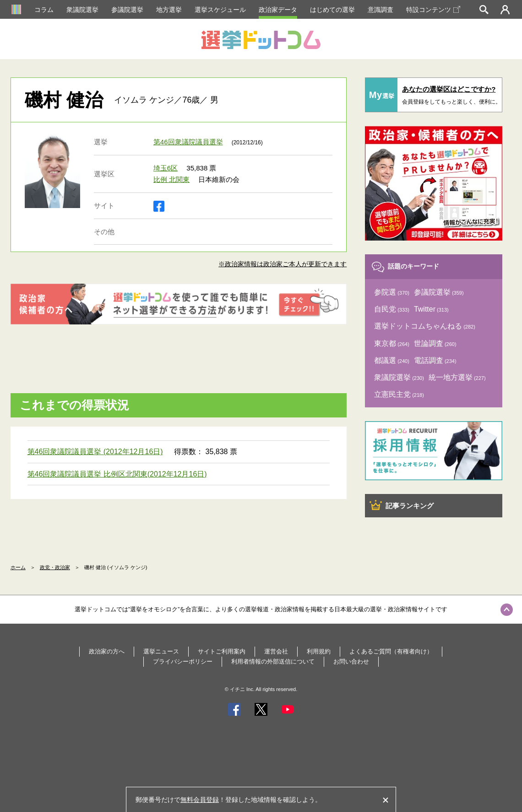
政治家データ (278, 10)
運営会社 (276, 651)
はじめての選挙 (332, 10)
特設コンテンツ (433, 10)
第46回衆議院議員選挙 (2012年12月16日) (95, 452)
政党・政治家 (55, 567)
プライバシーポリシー (183, 661)
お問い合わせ (351, 661)
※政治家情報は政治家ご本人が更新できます (283, 264)
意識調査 (381, 10)
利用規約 (319, 651)
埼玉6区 (166, 168)
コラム (44, 10)
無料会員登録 (200, 800)
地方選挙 (169, 10)
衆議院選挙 (82, 10)
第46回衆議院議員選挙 (188, 142)
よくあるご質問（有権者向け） (391, 651)
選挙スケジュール (220, 10)
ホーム (18, 567)
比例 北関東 (171, 179)
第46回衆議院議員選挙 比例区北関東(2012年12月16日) (117, 474)
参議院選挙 (127, 10)
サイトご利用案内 (222, 651)
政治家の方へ (107, 651)
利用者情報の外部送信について (273, 661)
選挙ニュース (161, 651)
